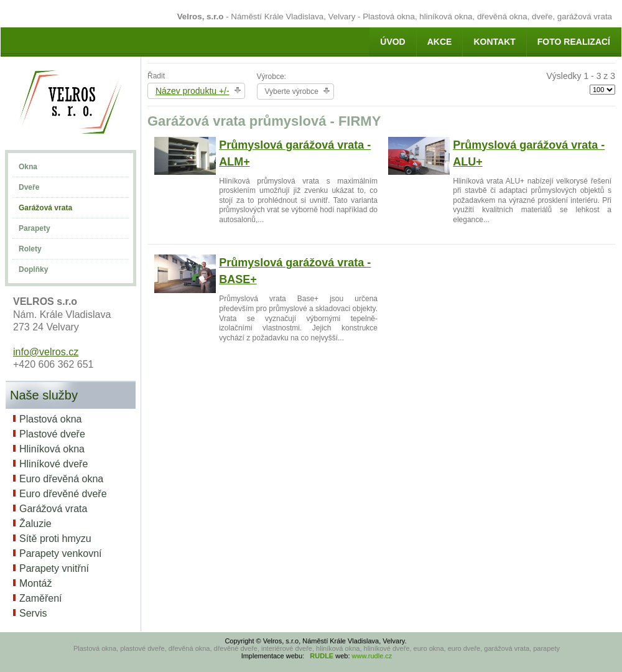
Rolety (30, 249)
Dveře (29, 187)
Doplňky (33, 269)
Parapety (35, 228)
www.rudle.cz (372, 656)
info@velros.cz (46, 352)
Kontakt (494, 42)
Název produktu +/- (193, 91)
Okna (28, 167)
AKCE (440, 42)
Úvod (392, 42)
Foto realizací (574, 42)
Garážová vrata (45, 208)
